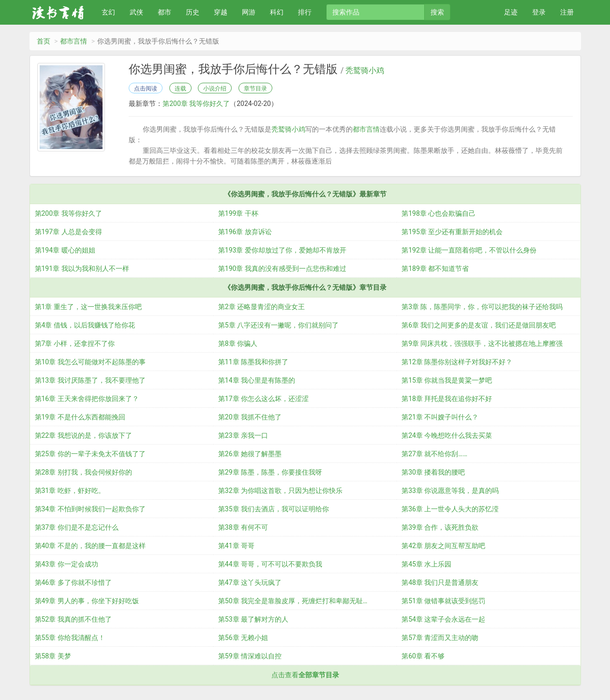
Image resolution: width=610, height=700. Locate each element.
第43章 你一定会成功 (67, 564)
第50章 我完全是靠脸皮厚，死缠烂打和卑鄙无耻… (293, 601)
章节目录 (255, 89)
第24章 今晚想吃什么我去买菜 (447, 435)
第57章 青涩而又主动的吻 (440, 638)
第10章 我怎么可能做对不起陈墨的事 (90, 362)
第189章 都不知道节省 (435, 268)
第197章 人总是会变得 (68, 232)
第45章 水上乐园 (426, 564)
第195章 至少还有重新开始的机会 (452, 232)
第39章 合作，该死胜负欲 (440, 527)
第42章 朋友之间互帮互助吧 (443, 546)
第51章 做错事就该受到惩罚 (443, 601)
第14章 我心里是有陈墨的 (257, 380)
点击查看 (305, 675)
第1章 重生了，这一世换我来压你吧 (88, 307)
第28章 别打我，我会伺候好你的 (83, 472)
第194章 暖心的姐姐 (65, 250)
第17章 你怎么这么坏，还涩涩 (263, 399)
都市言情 (74, 41)
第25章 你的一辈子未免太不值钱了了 (90, 454)
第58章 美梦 (53, 656)
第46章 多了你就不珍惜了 (73, 582)
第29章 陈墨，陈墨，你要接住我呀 (270, 472)
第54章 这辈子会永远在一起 (443, 619)
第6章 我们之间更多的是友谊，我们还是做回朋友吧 (479, 325)
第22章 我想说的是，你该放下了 (83, 435)
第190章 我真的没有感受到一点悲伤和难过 (282, 268)
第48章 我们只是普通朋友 (440, 582)
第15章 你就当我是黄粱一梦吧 (447, 380)
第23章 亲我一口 (243, 435)
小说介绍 (215, 89)
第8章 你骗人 (238, 343)
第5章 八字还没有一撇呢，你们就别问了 (278, 325)
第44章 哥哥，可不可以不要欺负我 (270, 564)
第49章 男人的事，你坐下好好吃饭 (87, 601)
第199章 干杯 (238, 213)
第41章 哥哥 (236, 546)
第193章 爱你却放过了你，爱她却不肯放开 (282, 250)
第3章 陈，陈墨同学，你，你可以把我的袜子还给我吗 (482, 307)
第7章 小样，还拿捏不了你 (75, 343)
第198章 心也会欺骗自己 (439, 213)
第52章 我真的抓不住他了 (73, 619)
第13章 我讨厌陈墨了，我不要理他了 (90, 380)
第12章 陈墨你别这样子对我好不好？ (457, 362)
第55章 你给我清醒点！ (70, 638)
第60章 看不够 (423, 656)
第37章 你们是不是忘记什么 (77, 527)
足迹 (511, 12)
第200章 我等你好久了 (196, 104)
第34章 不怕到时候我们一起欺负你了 (90, 509)
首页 (44, 41)
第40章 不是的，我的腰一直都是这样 (90, 546)
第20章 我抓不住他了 (250, 417)
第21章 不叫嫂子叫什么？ (440, 417)
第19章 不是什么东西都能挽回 (80, 417)
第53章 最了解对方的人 (253, 619)
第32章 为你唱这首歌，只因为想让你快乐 (280, 491)
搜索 (437, 12)
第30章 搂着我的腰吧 (433, 472)
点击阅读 (146, 89)
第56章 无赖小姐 (243, 638)
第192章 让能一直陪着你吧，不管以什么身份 (469, 250)
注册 (567, 12)
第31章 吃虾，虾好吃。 (70, 491)
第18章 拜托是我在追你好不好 (447, 399)
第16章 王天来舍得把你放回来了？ (87, 399)
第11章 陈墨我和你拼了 (253, 362)
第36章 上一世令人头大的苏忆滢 (450, 509)
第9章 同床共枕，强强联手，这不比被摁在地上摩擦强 (482, 343)
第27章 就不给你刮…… (434, 454)
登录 (539, 12)
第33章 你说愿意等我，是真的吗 (450, 491)
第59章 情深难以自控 (250, 656)
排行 (305, 12)
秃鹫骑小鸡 (365, 71)
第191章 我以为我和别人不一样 (82, 268)
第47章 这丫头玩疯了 (250, 582)
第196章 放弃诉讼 (245, 232)
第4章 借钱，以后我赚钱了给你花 (85, 325)
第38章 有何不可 (243, 527)
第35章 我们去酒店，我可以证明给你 (274, 509)
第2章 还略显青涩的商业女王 (261, 307)
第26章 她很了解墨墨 (250, 454)
